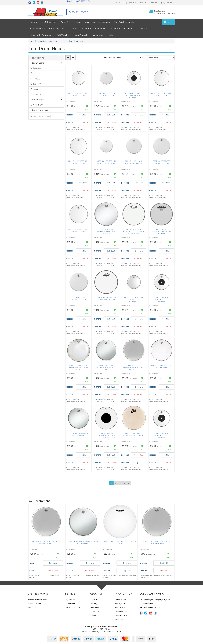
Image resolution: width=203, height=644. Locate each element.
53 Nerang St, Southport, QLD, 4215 (155, 600)
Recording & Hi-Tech (59, 28)
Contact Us (154, 3)
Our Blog (94, 603)
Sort (142, 57)
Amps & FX (66, 22)
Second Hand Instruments (122, 28)
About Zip (119, 619)
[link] (141, 613)
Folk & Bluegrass (49, 22)
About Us (133, 3)
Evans (37, 73)
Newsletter (143, 3)
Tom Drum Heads (77, 41)
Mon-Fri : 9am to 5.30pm (37, 600)
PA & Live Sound (37, 28)
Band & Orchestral (82, 28)
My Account (70, 600)
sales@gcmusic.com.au (151, 607)
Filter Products (37, 58)
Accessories (104, 22)
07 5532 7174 (146, 603)
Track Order (70, 603)
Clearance (143, 28)
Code (37, 68)
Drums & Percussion (85, 22)
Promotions (98, 35)
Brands (118, 3)
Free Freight (164, 12)
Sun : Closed (33, 607)
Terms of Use (121, 600)
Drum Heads (61, 41)
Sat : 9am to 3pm (35, 603)
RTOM (37, 94)
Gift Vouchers (64, 35)
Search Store (78, 12)
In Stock (38, 105)
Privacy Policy (121, 603)
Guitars (33, 22)
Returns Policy (121, 607)
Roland (37, 89)
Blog (125, 3)
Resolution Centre (73, 607)
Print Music (100, 28)
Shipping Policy (121, 615)
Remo (37, 84)
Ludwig (37, 79)
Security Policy (121, 611)
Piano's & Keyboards (124, 22)
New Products (81, 35)
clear (47, 117)
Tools (110, 35)
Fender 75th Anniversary (42, 35)
